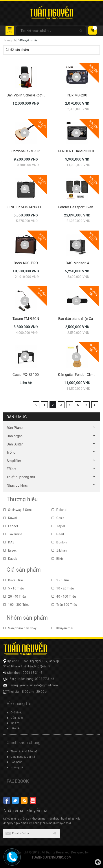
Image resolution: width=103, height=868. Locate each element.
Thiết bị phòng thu (21, 477)
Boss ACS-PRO (26, 263)
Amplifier (14, 461)
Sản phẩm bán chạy (20, 628)
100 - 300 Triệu (16, 605)
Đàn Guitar (15, 444)
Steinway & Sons (18, 510)
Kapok (10, 559)
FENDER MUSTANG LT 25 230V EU (34, 207)
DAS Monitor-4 (77, 263)
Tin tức (15, 723)
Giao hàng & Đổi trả (23, 757)
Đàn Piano (15, 428)
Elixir (57, 559)
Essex (10, 550)
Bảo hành (17, 762)
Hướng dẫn (17, 767)
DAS (9, 542)
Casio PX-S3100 (26, 375)
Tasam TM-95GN (26, 319)
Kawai (10, 518)
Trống (11, 452)
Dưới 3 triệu (14, 580)
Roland (59, 510)
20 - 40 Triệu (15, 597)
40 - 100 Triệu (64, 597)
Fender (11, 526)
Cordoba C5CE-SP (26, 151)
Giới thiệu (17, 713)
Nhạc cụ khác (17, 485)
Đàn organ (15, 436)
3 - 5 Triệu (61, 580)
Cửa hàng (17, 718)
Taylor (58, 526)
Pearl (58, 534)
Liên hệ (15, 728)
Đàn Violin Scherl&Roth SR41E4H (33, 95)
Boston (59, 542)
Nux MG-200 (77, 95)
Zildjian (59, 550)
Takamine (13, 534)
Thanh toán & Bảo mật (24, 752)
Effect (12, 469)
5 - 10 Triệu (14, 588)
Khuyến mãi (62, 628)
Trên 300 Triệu (64, 605)
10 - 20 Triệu (63, 588)
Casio (58, 518)
